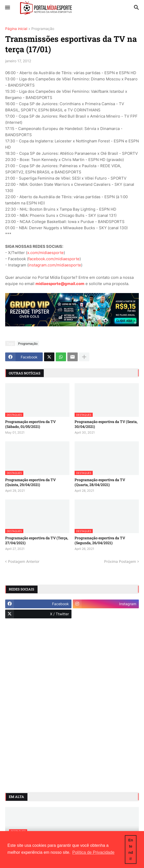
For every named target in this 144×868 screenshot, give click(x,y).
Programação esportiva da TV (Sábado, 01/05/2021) (30, 424)
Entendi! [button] (131, 849)
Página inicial (16, 29)
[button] (7, 8)
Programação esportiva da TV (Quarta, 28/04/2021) (100, 482)
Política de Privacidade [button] (93, 852)
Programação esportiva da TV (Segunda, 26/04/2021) (100, 540)
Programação (43, 29)
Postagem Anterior (24, 561)
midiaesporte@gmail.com (60, 284)
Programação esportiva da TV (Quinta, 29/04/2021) (30, 482)
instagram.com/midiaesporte (55, 265)
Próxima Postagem (120, 561)
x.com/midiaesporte (45, 253)
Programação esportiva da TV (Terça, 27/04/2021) (37, 540)
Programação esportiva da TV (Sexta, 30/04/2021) (106, 424)
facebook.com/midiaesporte (54, 259)
